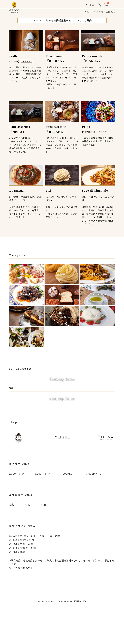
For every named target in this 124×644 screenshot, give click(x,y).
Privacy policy (65, 638)
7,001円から (94, 510)
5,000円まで (42, 510)
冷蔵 (27, 541)
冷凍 (43, 541)
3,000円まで (16, 510)
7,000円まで (68, 510)
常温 (11, 541)
